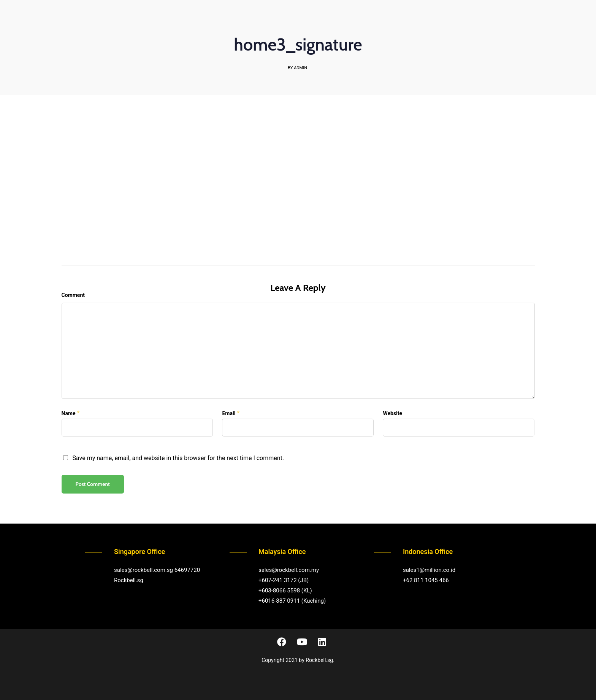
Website (392, 413)
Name (69, 413)
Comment (73, 295)
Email (229, 413)
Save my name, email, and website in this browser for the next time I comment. (178, 458)
